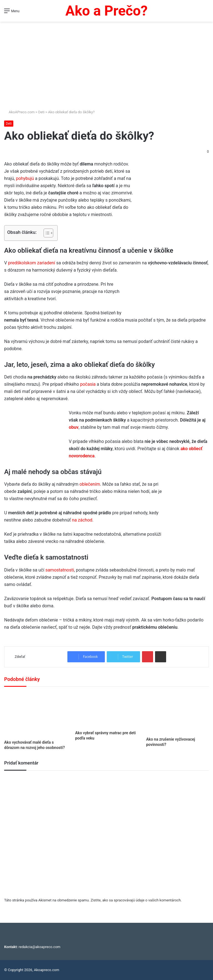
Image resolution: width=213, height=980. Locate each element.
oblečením (90, 484)
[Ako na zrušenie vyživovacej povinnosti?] (177, 713)
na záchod (81, 520)
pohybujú (25, 178)
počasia (88, 384)
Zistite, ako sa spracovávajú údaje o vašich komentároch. (136, 900)
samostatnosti (60, 570)
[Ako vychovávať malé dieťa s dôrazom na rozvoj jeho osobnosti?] (35, 715)
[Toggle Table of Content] (46, 233)
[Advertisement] (106, 63)
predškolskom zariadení (32, 263)
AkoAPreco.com (19, 112)
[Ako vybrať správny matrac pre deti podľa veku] (106, 710)
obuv (74, 427)
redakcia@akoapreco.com (40, 947)
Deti (41, 112)
